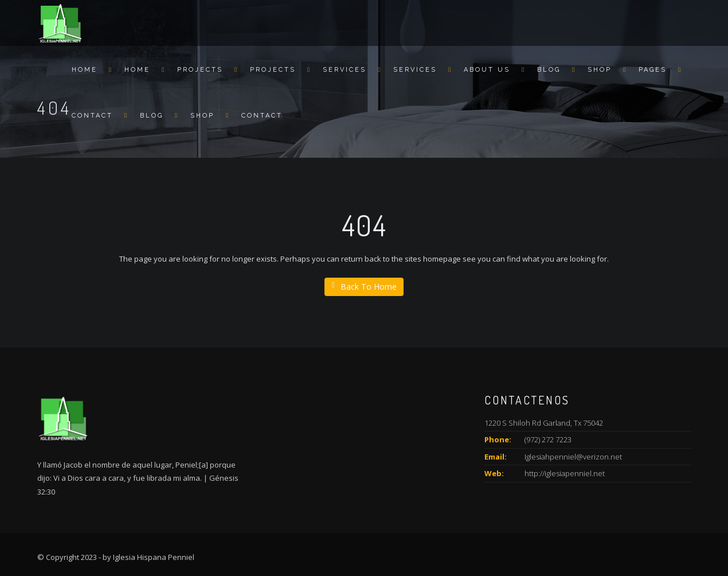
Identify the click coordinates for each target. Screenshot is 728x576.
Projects (200, 70)
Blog (549, 70)
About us (487, 70)
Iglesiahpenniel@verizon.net (573, 457)
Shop (600, 70)
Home (85, 70)
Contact (92, 116)
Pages (653, 70)
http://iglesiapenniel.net (565, 473)
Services (345, 70)
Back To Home (364, 287)
